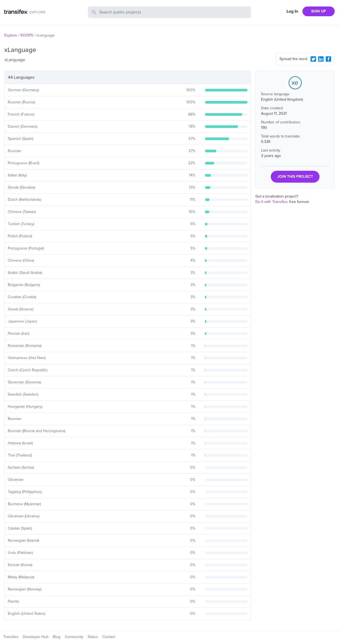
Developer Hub (36, 637)
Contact (109, 637)
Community (74, 637)
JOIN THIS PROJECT (295, 177)
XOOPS (27, 35)
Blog (57, 637)
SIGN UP (319, 11)
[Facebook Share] (328, 59)
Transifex (11, 637)
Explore (11, 35)
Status (93, 637)
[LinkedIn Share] (321, 59)
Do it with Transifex (271, 202)
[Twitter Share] (313, 59)
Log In (292, 11)
